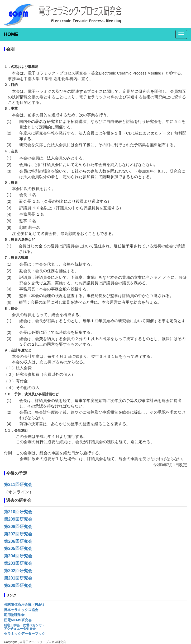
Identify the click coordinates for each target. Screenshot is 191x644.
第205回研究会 (18, 548)
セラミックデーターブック (25, 634)
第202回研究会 (18, 571)
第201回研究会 (18, 578)
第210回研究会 (18, 512)
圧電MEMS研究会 (18, 620)
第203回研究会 (18, 563)
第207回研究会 (18, 534)
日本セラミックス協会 (21, 610)
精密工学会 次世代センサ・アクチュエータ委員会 (25, 627)
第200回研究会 (18, 585)
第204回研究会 (18, 556)
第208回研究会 (18, 527)
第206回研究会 (18, 541)
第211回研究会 (18, 485)
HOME (11, 34)
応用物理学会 (14, 615)
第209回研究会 (18, 519)
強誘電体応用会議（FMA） (25, 604)
